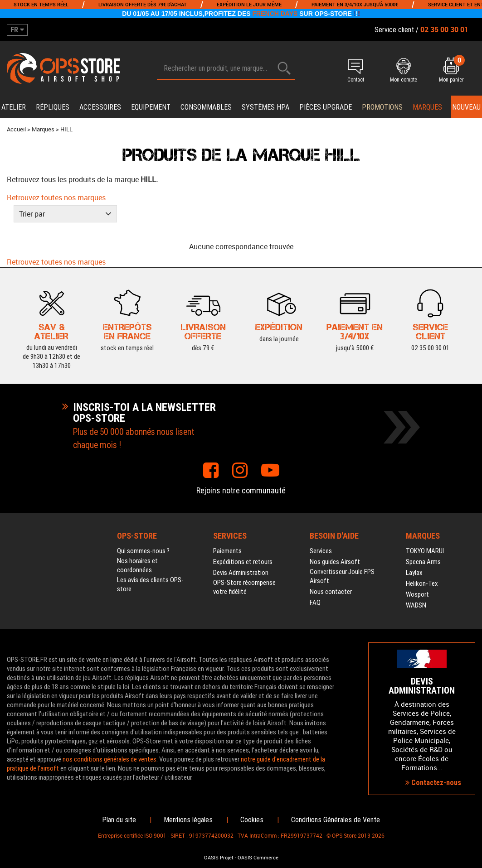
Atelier (14, 107)
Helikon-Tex (422, 583)
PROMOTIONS (382, 107)
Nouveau (466, 107)
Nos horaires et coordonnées (137, 565)
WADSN (416, 605)
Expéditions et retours (243, 562)
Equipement (151, 107)
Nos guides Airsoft (335, 562)
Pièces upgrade (326, 107)
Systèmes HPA (265, 107)
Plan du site (119, 820)
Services (321, 551)
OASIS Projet (219, 858)
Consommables (206, 107)
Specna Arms (423, 562)
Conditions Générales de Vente (336, 820)
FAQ (315, 603)
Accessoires (100, 107)
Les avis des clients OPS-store (150, 584)
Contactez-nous (433, 783)
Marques (427, 107)
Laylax (414, 573)
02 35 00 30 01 (430, 347)
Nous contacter (331, 592)
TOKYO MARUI (425, 551)
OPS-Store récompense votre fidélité (244, 587)
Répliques (53, 107)
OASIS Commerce (258, 858)
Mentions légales (188, 820)
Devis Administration (241, 573)
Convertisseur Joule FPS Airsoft (342, 576)
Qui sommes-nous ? (143, 551)
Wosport (417, 594)
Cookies (252, 820)
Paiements (227, 551)
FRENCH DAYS (275, 14)
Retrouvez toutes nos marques (56, 198)
